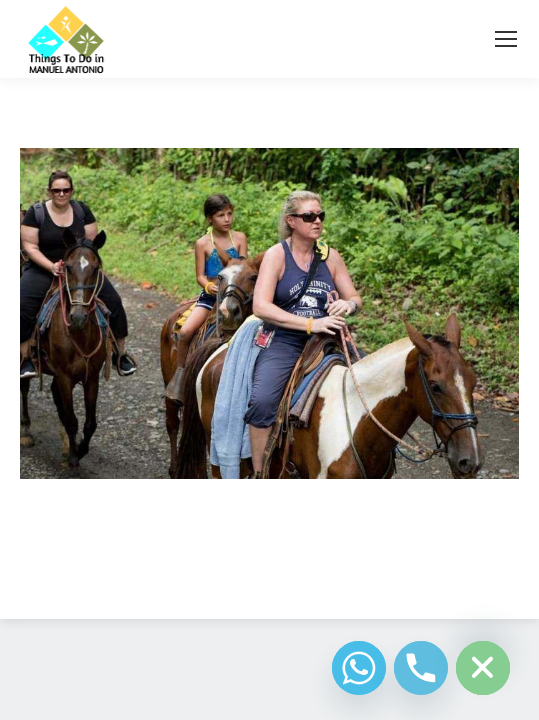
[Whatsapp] (359, 668)
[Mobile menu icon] (506, 39)
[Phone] (421, 668)
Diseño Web (238, 580)
